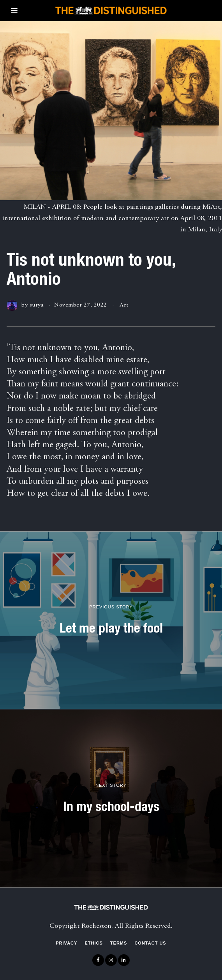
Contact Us (150, 943)
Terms (119, 943)
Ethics (93, 943)
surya (37, 305)
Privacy (66, 943)
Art (124, 305)
